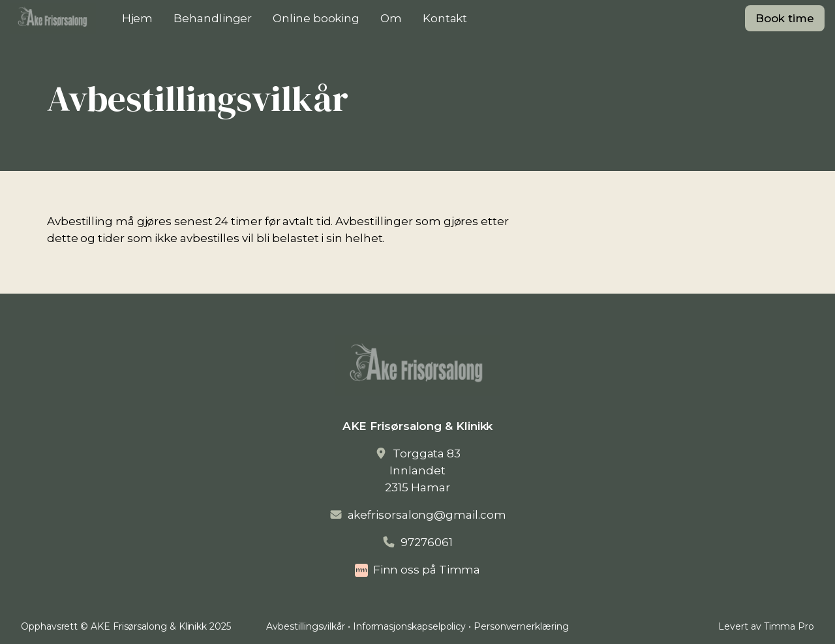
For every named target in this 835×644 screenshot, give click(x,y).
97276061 (426, 542)
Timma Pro (789, 626)
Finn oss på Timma (427, 570)
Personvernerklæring (521, 626)
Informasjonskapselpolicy (409, 626)
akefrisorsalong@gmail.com (427, 515)
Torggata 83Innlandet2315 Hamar (423, 470)
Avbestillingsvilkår (306, 626)
